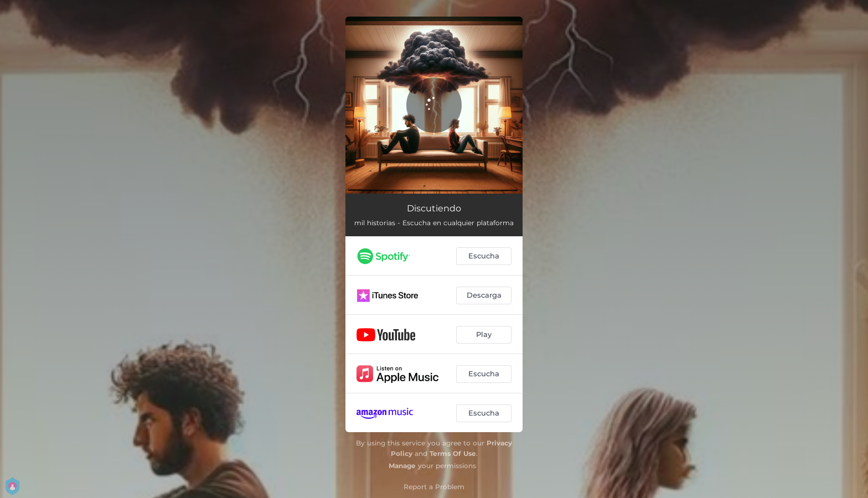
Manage (402, 466)
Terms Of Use (453, 453)
